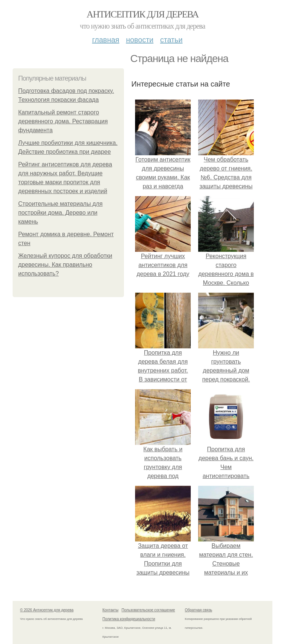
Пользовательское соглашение (148, 610)
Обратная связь (199, 610)
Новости (140, 40)
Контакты (110, 610)
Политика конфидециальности (129, 619)
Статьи (171, 40)
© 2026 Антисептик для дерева (47, 610)
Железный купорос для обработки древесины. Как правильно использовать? (65, 265)
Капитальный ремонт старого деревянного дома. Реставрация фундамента (63, 121)
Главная (106, 40)
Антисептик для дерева (142, 14)
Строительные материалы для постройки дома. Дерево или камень (60, 213)
